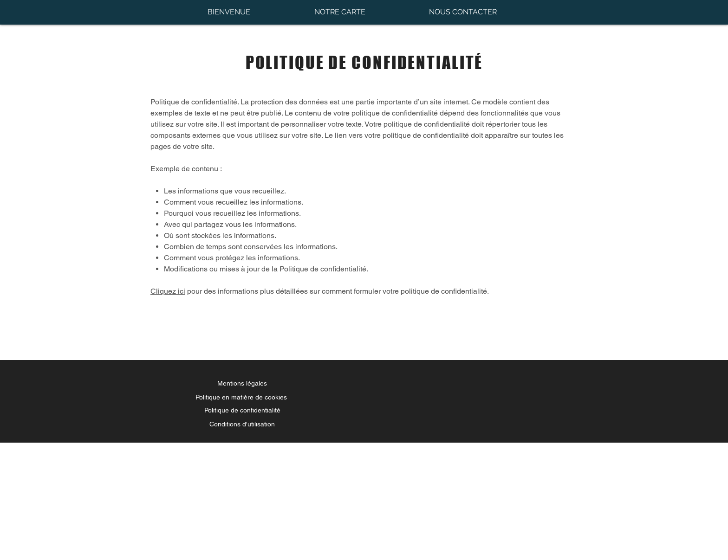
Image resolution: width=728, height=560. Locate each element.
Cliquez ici (168, 291)
